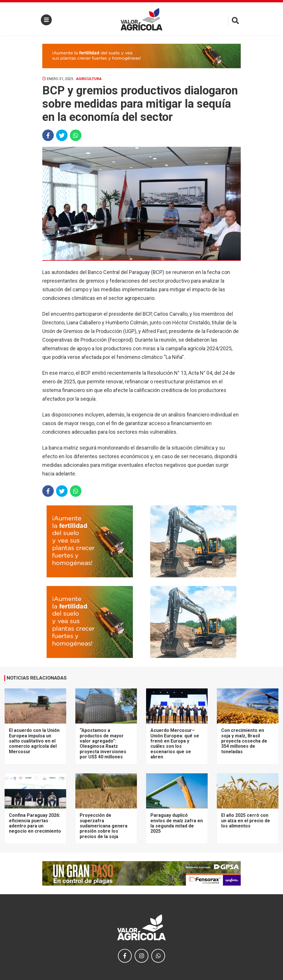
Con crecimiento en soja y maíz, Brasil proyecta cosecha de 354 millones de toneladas (244, 741)
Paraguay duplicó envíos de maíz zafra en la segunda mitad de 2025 (177, 823)
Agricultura (89, 79)
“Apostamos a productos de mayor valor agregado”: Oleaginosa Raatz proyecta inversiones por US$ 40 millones (103, 744)
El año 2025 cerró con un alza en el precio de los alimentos (246, 821)
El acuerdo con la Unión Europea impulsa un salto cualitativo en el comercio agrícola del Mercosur (34, 741)
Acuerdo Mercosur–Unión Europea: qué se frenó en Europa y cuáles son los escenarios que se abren (175, 744)
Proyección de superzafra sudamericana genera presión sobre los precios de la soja (104, 826)
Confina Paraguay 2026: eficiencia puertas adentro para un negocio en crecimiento (35, 823)
